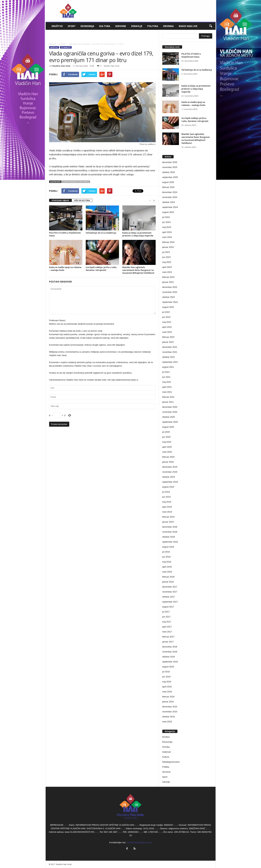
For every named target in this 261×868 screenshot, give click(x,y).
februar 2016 (168, 697)
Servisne (121, 26)
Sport (72, 26)
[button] (211, 26)
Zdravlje (137, 26)
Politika (153, 26)
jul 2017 (166, 612)
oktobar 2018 (169, 537)
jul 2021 (166, 372)
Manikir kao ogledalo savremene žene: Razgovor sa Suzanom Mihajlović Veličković (138, 270)
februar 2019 (168, 517)
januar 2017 (168, 642)
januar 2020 (168, 462)
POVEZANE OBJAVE (60, 200)
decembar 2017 (170, 587)
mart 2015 (167, 722)
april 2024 (167, 232)
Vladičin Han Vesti (61, 66)
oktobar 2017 (169, 597)
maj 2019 (167, 502)
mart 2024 (167, 237)
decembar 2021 (170, 347)
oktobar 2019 (169, 477)
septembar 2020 (170, 422)
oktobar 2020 (169, 417)
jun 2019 (166, 497)
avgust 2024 (168, 212)
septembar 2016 (170, 662)
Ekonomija (87, 26)
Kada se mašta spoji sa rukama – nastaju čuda (65, 269)
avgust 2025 (168, 182)
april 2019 (167, 507)
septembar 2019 (170, 482)
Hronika (168, 26)
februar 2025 (168, 187)
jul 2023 (166, 252)
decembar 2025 (170, 162)
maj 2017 (167, 622)
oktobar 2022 (169, 297)
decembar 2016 (170, 647)
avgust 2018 (168, 547)
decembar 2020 (170, 407)
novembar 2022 (170, 292)
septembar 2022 (170, 302)
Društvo (57, 26)
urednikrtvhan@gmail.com (139, 842)
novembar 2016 (170, 652)
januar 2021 (168, 402)
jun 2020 (166, 437)
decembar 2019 (170, 467)
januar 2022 (168, 342)
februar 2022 (168, 337)
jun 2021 (166, 377)
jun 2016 (166, 677)
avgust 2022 (168, 307)
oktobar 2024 (169, 202)
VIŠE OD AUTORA (82, 200)
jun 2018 (166, 557)
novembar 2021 (170, 352)
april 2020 (167, 447)
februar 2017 (168, 637)
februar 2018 (168, 577)
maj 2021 (167, 382)
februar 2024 (168, 242)
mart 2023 (167, 272)
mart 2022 (167, 332)
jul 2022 (166, 312)
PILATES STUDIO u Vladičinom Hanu (65, 234)
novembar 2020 (170, 412)
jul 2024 (166, 217)
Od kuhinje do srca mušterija (101, 233)
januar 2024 (168, 247)
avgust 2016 (168, 667)
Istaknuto (66, 47)
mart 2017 (167, 632)
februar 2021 (168, 397)
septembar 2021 (170, 362)
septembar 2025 (170, 177)
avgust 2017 (168, 607)
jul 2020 (166, 432)
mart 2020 (167, 452)
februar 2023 (168, 277)
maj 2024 (167, 227)
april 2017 (167, 627)
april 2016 (167, 687)
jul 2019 (166, 492)
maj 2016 (167, 682)
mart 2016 (167, 692)
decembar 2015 (170, 707)
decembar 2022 (170, 287)
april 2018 (167, 567)
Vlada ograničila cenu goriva (76, 182)
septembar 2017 (170, 602)
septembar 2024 (170, 207)
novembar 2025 (170, 167)
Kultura (105, 26)
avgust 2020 (168, 427)
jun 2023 (166, 257)
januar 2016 (168, 702)
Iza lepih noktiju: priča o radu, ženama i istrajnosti (101, 269)
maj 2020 (167, 442)
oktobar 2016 (169, 657)
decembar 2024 (170, 192)
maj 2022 (167, 322)
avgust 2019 (168, 487)
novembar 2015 (170, 712)
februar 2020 (168, 457)
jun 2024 (166, 222)
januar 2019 (168, 522)
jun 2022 (166, 317)
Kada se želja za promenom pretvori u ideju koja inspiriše (138, 234)
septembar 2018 (170, 542)
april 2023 (167, 267)
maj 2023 (167, 262)
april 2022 (167, 327)
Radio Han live (188, 26)
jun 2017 (166, 617)
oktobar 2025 (169, 172)
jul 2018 (166, 552)
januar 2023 (168, 282)
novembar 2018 (170, 532)
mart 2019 (167, 512)
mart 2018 (167, 572)
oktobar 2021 (169, 357)
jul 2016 (166, 672)
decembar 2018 (170, 527)
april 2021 (167, 387)
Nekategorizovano (171, 762)
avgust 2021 (168, 367)
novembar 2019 (170, 472)
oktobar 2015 (169, 717)
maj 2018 (167, 562)
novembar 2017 (170, 592)
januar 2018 (168, 582)
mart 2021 (167, 392)
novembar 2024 (170, 197)
